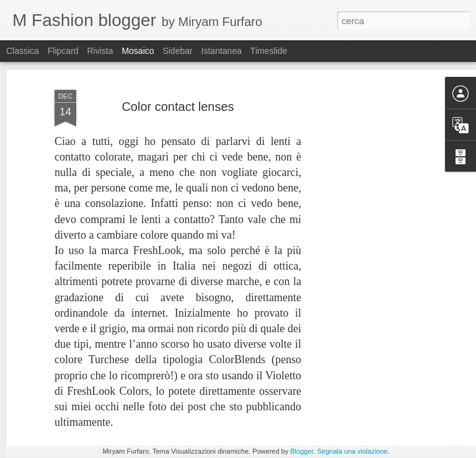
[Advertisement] (369, 246)
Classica (23, 51)
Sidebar (177, 51)
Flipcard (63, 51)
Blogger (302, 451)
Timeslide (269, 51)
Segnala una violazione (353, 451)
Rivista (100, 51)
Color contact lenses (178, 74)
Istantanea (222, 51)
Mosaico (138, 51)
